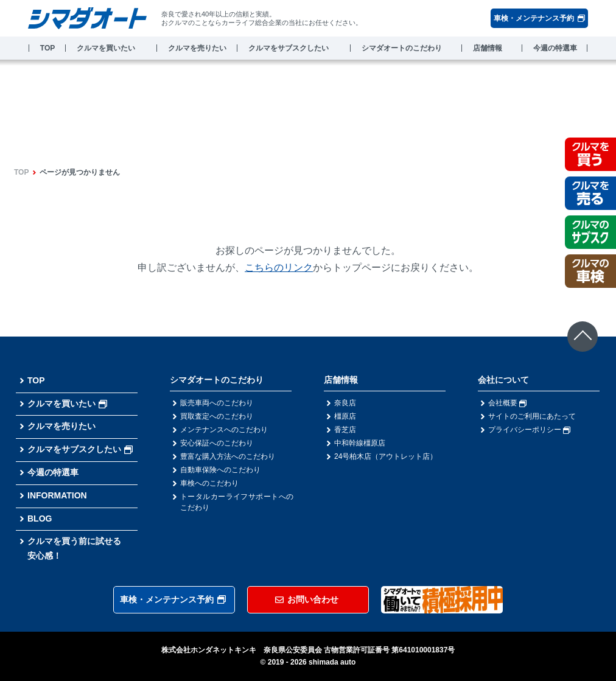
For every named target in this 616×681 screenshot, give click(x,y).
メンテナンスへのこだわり (224, 430)
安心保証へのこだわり (217, 443)
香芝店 (345, 430)
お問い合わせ (307, 599)
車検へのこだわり (209, 483)
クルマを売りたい (197, 48)
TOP (47, 48)
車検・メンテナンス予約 (539, 18)
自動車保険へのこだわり (220, 470)
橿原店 (345, 416)
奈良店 (345, 403)
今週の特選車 (555, 48)
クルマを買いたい (106, 48)
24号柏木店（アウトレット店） (386, 456)
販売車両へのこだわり (217, 403)
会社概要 (507, 403)
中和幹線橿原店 (360, 443)
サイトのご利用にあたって (532, 416)
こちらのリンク (279, 267)
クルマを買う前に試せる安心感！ (74, 548)
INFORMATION (57, 495)
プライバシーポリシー (529, 430)
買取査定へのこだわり (217, 416)
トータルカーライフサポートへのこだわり (237, 502)
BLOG (40, 519)
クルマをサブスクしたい (289, 48)
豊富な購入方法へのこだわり (228, 456)
